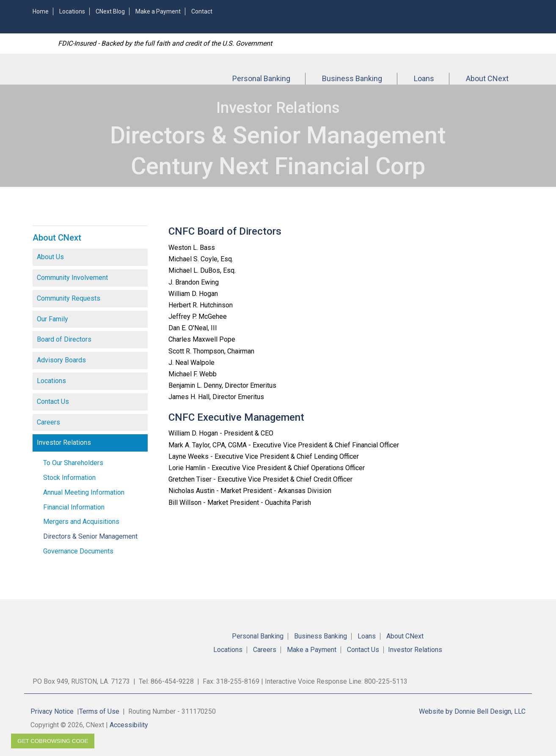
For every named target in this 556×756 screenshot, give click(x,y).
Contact (202, 11)
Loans (424, 78)
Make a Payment (158, 11)
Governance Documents (78, 551)
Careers (48, 422)
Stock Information (69, 478)
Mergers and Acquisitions (81, 522)
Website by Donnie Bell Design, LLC (472, 711)
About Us (50, 257)
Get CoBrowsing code (53, 741)
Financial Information (74, 507)
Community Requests (69, 298)
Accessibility (129, 725)
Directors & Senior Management (90, 536)
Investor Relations (64, 442)
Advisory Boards (61, 360)
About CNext (487, 78)
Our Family (52, 319)
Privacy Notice (52, 711)
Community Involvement (72, 278)
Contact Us (53, 401)
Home (41, 11)
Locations (72, 11)
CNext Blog (110, 11)
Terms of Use (99, 711)
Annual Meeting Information (84, 492)
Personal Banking (261, 78)
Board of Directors (64, 339)
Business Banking (352, 78)
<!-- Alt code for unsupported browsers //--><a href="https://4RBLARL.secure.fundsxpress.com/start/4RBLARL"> (418, 16)
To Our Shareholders (73, 463)
